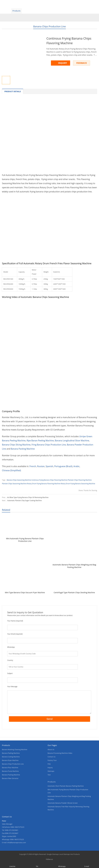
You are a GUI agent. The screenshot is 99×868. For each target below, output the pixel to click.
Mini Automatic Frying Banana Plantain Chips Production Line (25, 540)
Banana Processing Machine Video (60, 753)
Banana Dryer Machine (10, 760)
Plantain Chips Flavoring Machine (80, 480)
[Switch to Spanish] (49, 466)
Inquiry (50, 768)
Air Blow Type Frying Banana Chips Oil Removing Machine (28, 497)
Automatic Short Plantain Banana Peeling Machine (66, 786)
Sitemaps (51, 771)
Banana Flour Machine (10, 768)
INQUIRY (63, 63)
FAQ (49, 764)
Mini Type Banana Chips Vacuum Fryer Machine (25, 592)
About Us (39, 11)
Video (28, 11)
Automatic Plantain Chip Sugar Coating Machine (24, 500)
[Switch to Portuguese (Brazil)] (63, 466)
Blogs (74, 11)
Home (5, 11)
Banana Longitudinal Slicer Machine (72, 441)
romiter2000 (12, 836)
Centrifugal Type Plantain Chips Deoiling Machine (74, 592)
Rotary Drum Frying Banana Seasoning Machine (78, 484)
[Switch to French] (33, 466)
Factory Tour (52, 760)
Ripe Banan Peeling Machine (40, 441)
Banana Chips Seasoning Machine (19, 480)
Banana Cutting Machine (11, 757)
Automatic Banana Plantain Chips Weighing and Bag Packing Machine (74, 566)
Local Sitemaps (65, 854)
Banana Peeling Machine (11, 753)
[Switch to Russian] (41, 466)
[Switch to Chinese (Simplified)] (11, 470)
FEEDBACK (82, 63)
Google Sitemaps (53, 854)
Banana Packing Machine (23, 449)
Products (16, 11)
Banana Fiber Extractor (10, 778)
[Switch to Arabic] (77, 466)
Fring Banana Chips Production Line (49, 445)
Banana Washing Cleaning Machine (15, 750)
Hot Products (75, 854)
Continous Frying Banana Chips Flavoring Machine (49, 480)
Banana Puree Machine (10, 771)
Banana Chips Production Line (49, 26)
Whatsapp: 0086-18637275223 (13, 839)
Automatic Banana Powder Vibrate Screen (63, 803)
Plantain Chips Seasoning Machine (14, 484)
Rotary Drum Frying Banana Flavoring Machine (44, 484)
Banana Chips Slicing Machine (16, 445)
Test (49, 775)
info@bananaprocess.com (17, 843)
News (50, 11)
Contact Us (62, 11)
